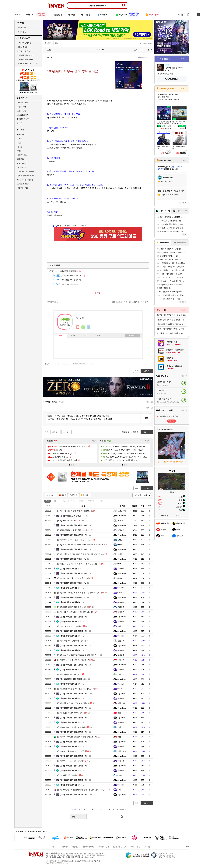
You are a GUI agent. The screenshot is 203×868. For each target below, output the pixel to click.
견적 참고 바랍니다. (70, 569)
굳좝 (48, 50)
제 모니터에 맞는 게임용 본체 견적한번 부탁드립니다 (81, 545)
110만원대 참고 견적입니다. (74, 525)
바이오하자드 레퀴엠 (25, 180)
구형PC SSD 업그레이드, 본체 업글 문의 (76, 612)
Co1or (120, 593)
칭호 (99, 335)
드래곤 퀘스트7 (23, 184)
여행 (19, 151)
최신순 (61, 402)
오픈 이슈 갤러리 (24, 103)
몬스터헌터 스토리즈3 (26, 176)
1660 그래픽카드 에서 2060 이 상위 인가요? (77, 655)
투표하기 (172, 421)
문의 (64, 501)
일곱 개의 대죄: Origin (25, 171)
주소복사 (48, 364)
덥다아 (120, 521)
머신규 (120, 554)
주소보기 (48, 43)
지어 (119, 626)
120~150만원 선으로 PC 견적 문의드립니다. (77, 737)
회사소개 (55, 847)
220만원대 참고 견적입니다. (74, 645)
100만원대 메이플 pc (68, 521)
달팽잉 (120, 540)
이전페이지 (125, 432)
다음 (122, 809)
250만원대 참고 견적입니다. (74, 665)
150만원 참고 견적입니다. (73, 583)
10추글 (75, 495)
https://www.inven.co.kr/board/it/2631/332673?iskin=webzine (74, 364)
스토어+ (184, 89)
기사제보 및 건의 (24, 51)
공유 (114, 302)
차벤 (19, 143)
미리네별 (121, 761)
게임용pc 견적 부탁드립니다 (71, 713)
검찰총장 (121, 655)
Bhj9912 (121, 578)
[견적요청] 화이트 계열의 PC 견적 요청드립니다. (79, 564)
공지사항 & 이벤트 (24, 43)
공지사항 (147, 847)
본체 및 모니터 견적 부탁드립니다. (74, 703)
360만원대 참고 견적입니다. (74, 780)
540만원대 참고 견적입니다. (74, 732)
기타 (101, 501)
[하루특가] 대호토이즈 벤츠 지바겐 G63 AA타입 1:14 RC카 (172, 315)
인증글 (64, 495)
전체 (47, 501)
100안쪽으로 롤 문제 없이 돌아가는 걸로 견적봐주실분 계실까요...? (87, 790)
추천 (73, 501)
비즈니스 (65, 847)
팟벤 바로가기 (23, 134)
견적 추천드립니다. (73, 276)
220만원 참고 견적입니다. (73, 597)
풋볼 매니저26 (23, 188)
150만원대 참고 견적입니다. (74, 742)
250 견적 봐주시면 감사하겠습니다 (74, 660)
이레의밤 (121, 660)
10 (117, 809)
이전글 (66, 432)
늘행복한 (121, 530)
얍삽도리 (121, 641)
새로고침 (149, 402)
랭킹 (86, 335)
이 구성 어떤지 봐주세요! (70, 626)
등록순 (54, 402)
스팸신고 (136, 302)
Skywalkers (122, 516)
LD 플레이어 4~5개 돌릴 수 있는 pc (74, 530)
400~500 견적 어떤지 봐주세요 (72, 727)
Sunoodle (121, 569)
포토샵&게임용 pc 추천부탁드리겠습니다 (76, 689)
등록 (146, 418)
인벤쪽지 (78, 327)
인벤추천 (91, 501)
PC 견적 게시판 (23, 119)
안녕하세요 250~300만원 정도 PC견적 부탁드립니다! (81, 554)
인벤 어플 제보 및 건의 (26, 55)
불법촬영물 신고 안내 (120, 847)
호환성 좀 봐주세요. (68, 775)
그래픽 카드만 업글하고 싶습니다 (73, 607)
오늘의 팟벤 (22, 111)
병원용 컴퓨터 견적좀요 (69, 674)
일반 (56, 501)
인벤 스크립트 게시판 (25, 59)
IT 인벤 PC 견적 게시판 (144, 43)
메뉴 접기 (133, 335)
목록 (140, 57)
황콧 (119, 737)
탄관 (119, 727)
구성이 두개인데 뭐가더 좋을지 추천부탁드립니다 (80, 593)
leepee (120, 545)
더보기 (89, 327)
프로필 (73, 335)
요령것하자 (122, 511)
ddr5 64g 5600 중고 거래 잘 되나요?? (75, 540)
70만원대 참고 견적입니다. (73, 679)
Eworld (120, 775)
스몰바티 (121, 674)
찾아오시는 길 (135, 847)
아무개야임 (122, 751)
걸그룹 (20, 147)
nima (119, 564)
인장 (60, 336)
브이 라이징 (22, 167)
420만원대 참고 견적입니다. (74, 756)
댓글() (146, 57)
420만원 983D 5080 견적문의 (72, 751)
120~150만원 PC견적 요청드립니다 (74, 578)
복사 (57, 43)
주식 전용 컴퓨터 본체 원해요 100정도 (75, 511)
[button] (69, 465)
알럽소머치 (122, 703)
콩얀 (119, 713)
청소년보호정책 (103, 847)
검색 (122, 817)
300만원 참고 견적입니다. (73, 559)
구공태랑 (121, 607)
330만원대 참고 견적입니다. (74, 708)
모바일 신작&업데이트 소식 (28, 64)
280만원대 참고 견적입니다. (74, 617)
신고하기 (127, 302)
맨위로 (136, 432)
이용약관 (75, 847)
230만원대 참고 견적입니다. (74, 694)
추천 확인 (145, 302)
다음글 (55, 432)
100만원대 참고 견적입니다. (74, 535)
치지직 (20, 138)
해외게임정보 (22, 155)
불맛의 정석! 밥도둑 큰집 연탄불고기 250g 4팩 (172, 320)
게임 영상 (21, 159)
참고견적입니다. (70, 284)
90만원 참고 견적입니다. (72, 516)
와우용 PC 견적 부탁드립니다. (72, 641)
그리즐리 (121, 612)
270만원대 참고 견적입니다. (74, 549)
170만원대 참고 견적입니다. (74, 573)
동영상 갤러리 (23, 47)
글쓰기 (147, 488)
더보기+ (95, 441)
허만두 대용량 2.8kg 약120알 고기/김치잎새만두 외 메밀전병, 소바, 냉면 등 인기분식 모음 (172, 333)
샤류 (119, 790)
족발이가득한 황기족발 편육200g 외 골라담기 (172, 324)
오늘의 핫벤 (22, 107)
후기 (81, 501)
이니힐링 (83, 327)
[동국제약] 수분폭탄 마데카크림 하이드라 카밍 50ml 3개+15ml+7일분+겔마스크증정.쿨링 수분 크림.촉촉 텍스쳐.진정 (172, 329)
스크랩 (120, 302)
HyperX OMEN (23, 163)
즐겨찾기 (86, 495)
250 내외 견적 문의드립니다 (71, 761)
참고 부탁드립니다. (71, 280)
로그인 (180, 15)
